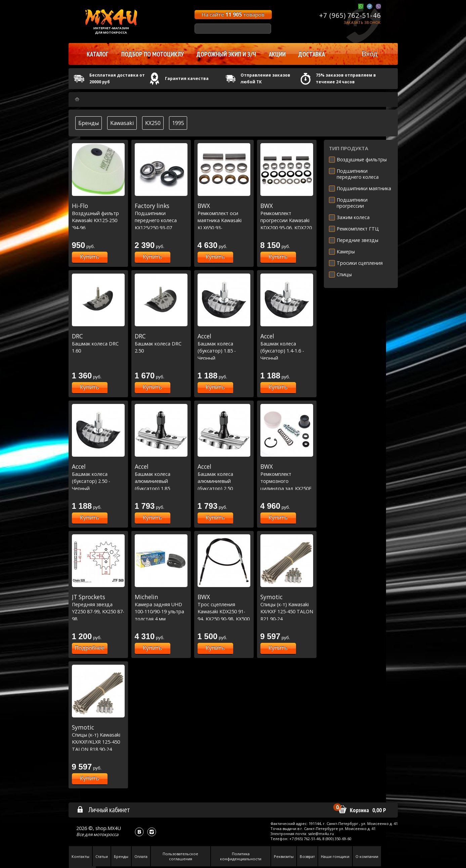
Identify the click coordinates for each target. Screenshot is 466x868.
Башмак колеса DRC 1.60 (98, 343)
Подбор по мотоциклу (153, 54)
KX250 (153, 123)
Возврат (307, 856)
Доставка (312, 54)
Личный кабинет (103, 810)
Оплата (141, 856)
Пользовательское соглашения (180, 856)
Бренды (89, 123)
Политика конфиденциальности (241, 856)
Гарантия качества (187, 78)
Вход (369, 54)
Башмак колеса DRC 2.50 (161, 343)
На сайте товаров (233, 14)
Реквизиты (284, 856)
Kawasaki (122, 123)
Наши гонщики (335, 856)
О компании (367, 856)
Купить (90, 257)
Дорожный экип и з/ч (226, 54)
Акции (277, 54)
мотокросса (106, 834)
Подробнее (90, 648)
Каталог (98, 54)
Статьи (102, 856)
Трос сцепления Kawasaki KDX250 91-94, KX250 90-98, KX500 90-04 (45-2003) (224, 611)
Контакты (80, 856)
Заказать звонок (362, 22)
